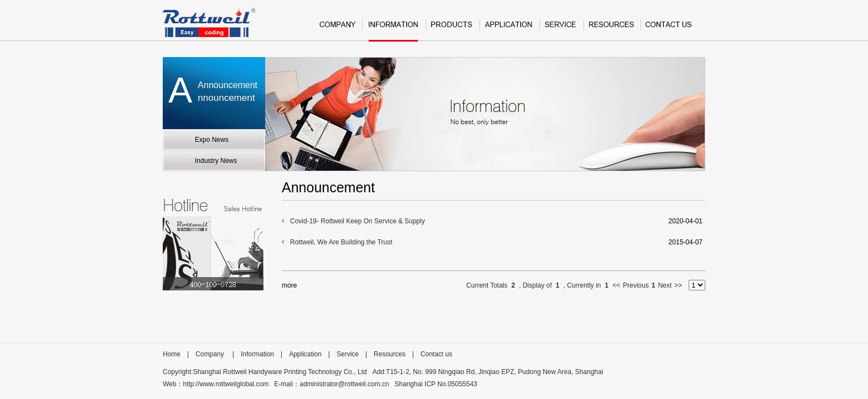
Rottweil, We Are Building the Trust (341, 242)
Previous (636, 285)
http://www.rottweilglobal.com (226, 384)
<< (616, 285)
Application (509, 29)
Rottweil (209, 23)
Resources (611, 29)
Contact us (669, 29)
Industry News (216, 161)
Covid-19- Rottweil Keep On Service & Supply (357, 221)
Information (393, 29)
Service (561, 29)
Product (452, 29)
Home (172, 354)
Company (338, 29)
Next (665, 285)
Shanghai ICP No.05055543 (436, 384)
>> (678, 285)
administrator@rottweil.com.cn (344, 384)
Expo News (212, 140)
